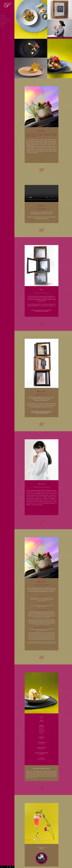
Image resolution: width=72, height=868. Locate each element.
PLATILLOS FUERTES (48, 310)
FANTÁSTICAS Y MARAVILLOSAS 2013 (46, 411)
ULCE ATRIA (3, 16)
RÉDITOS (2, 25)
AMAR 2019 (37, 413)
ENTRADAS (33, 310)
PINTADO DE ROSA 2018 (36, 412)
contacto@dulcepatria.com (41, 847)
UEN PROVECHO (3, 24)
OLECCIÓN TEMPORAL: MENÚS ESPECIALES (7, 21)
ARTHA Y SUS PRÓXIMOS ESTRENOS (6, 22)
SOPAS (42, 310)
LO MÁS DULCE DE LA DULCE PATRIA (41, 311)
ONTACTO (3, 27)
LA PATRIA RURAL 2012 (34, 411)
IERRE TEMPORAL (3, 17)
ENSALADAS (38, 310)
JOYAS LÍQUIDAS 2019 (44, 413)
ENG (4, 867)
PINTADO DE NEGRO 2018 (46, 412)
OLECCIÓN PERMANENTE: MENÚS (6, 19)
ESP (1, 867)
